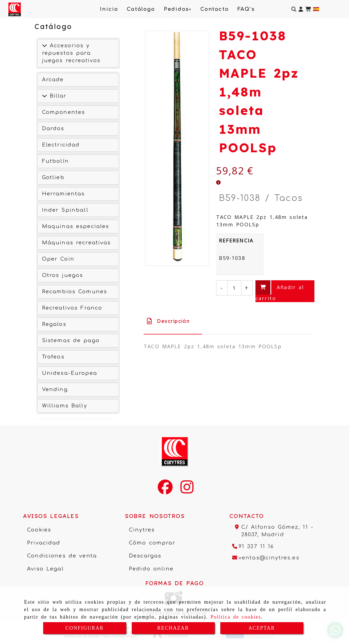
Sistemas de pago (71, 341)
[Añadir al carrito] (285, 291)
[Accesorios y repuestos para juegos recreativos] (45, 46)
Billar (57, 96)
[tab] (173, 321)
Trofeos (53, 357)
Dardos (53, 129)
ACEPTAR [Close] (262, 628)
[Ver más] (45, 96)
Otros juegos (63, 275)
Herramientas (64, 194)
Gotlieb (53, 177)
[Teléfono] (253, 546)
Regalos (54, 324)
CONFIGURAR (85, 628)
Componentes (64, 112)
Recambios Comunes (75, 292)
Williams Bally (65, 406)
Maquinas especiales (76, 226)
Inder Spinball (65, 210)
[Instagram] (187, 491)
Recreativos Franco (72, 308)
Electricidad (61, 145)
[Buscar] (294, 9)
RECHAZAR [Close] (173, 628)
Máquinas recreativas (77, 243)
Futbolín (55, 161)
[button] (301, 9)
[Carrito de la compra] (308, 9)
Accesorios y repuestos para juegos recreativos (71, 53)
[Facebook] (165, 491)
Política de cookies (236, 617)
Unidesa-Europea (70, 373)
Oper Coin (58, 259)
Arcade (53, 80)
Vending (55, 389)
